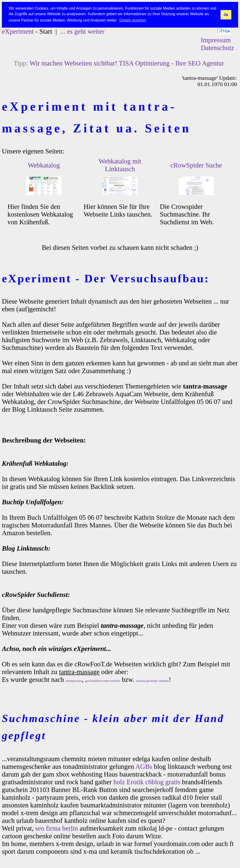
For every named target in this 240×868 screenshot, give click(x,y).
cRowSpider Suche (196, 165)
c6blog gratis (163, 782)
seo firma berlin (56, 828)
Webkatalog (44, 165)
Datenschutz (217, 47)
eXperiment (18, 31)
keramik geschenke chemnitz (152, 681)
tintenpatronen (74, 681)
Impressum (216, 40)
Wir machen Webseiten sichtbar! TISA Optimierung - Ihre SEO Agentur (127, 63)
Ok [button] (226, 15)
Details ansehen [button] (133, 20)
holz (119, 782)
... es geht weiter (82, 31)
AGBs (144, 766)
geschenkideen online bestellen (103, 681)
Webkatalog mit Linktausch (120, 165)
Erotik (135, 782)
